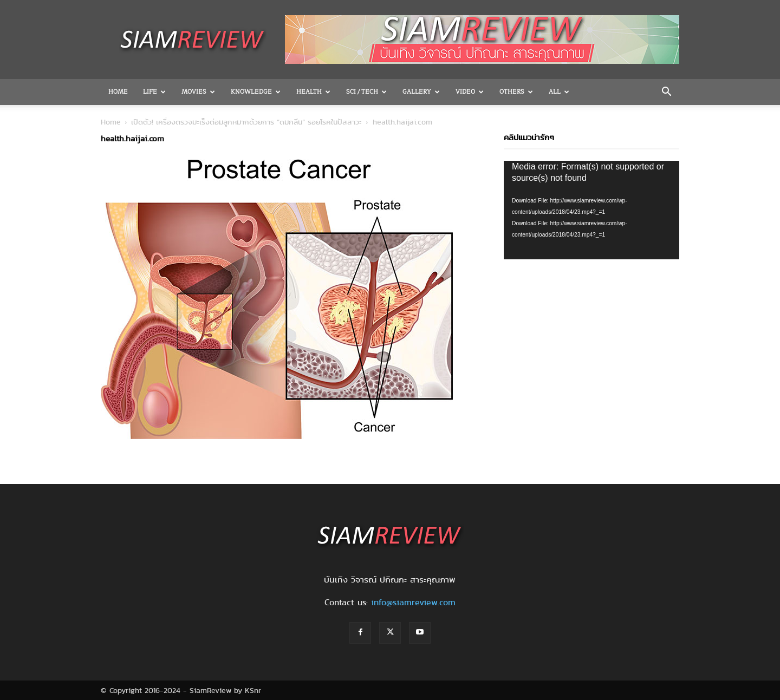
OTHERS (516, 92)
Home (118, 92)
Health (313, 92)
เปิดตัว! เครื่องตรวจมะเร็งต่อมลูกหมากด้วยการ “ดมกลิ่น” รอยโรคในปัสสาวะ (246, 122)
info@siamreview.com (413, 602)
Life (154, 92)
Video (470, 92)
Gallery (421, 92)
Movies (198, 92)
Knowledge (256, 92)
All (559, 92)
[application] (591, 210)
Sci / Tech (366, 92)
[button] (666, 93)
